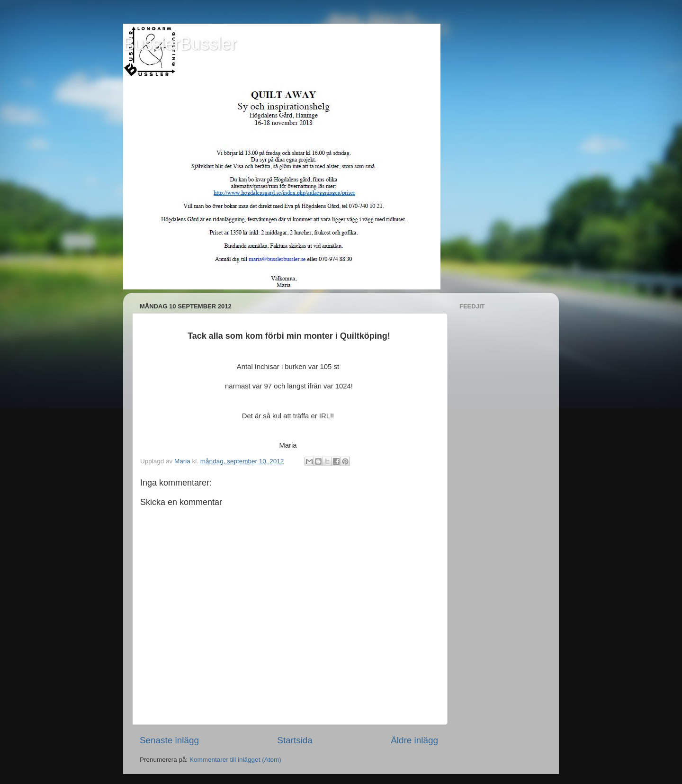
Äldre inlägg (414, 740)
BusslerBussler (180, 44)
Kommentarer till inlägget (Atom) (235, 760)
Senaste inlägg (169, 740)
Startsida (295, 740)
